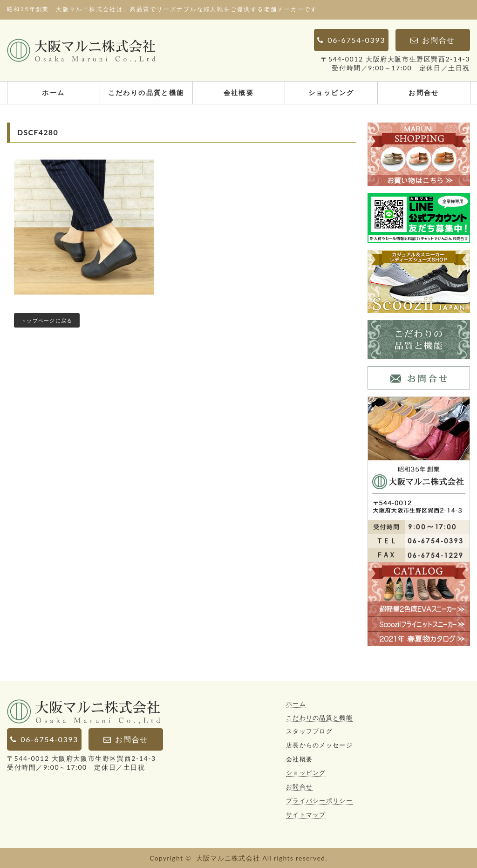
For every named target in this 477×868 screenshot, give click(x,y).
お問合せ (424, 92)
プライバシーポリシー (319, 800)
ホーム (53, 92)
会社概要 (239, 92)
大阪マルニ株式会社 (228, 858)
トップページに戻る (47, 320)
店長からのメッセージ (319, 745)
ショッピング (331, 92)
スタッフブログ (309, 731)
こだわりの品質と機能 (146, 92)
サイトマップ (306, 814)
